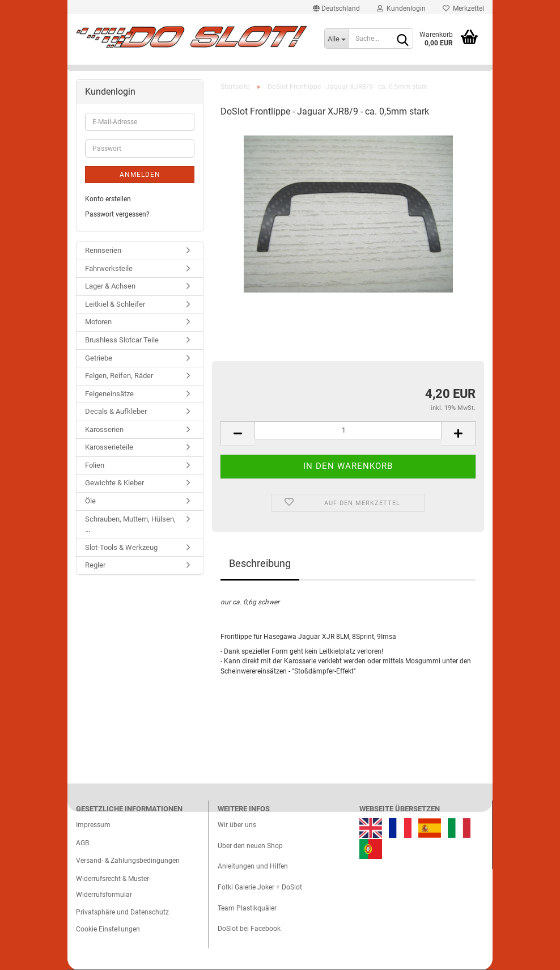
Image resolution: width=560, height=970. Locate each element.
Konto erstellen (108, 199)
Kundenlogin (401, 9)
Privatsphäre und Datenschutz (122, 912)
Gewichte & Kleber (114, 483)
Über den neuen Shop (250, 846)
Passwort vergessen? (117, 214)
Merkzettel (463, 9)
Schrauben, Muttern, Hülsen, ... (130, 524)
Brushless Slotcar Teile (122, 340)
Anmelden (140, 175)
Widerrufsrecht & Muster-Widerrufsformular (113, 887)
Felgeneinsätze (109, 394)
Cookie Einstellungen (108, 929)
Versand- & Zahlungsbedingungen (128, 861)
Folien (95, 465)
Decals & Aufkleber (116, 411)
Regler (95, 565)
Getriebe (99, 358)
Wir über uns (237, 825)
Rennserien (103, 250)
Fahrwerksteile (109, 268)
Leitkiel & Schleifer (115, 304)
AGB (82, 843)
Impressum (93, 825)
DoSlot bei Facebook (249, 929)
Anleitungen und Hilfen (253, 866)
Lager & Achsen (110, 286)
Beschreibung (260, 563)
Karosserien (104, 429)
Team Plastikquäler (247, 908)
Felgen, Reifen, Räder (119, 376)
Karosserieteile (109, 447)
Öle (90, 501)
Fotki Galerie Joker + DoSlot (260, 887)
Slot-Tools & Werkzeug (121, 547)
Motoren (98, 322)
